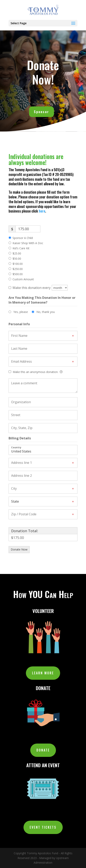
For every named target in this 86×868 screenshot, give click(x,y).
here (42, 211)
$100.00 (18, 264)
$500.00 (18, 274)
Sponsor (42, 111)
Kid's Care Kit (21, 248)
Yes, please (21, 312)
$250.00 (18, 269)
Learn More (43, 673)
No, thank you (46, 312)
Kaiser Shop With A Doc (28, 243)
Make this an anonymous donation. (35, 372)
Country (16, 447)
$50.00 (17, 259)
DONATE (43, 750)
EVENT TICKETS (43, 827)
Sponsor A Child (23, 238)
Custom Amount (23, 279)
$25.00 (17, 253)
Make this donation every (40, 288)
